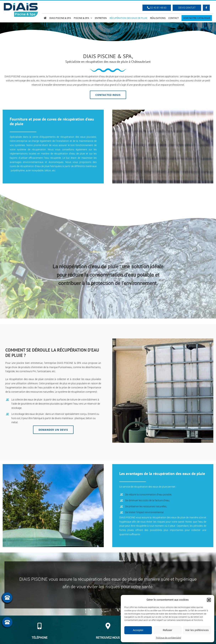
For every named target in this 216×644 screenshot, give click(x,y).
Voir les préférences (197, 630)
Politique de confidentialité (168, 638)
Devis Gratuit (187, 8)
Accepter (138, 630)
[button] (209, 600)
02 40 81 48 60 (157, 8)
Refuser (168, 630)
